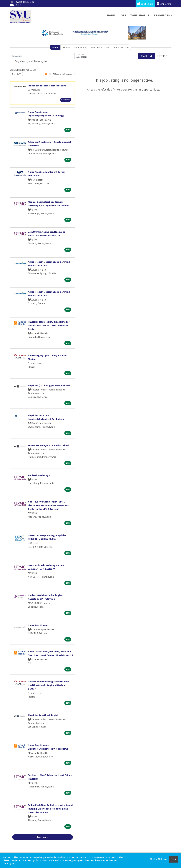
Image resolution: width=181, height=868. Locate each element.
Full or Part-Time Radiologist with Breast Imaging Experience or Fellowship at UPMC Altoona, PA (50, 809)
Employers (164, 4)
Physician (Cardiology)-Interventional (49, 385)
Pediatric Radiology (39, 475)
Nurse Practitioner (38, 625)
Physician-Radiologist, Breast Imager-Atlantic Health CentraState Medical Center (49, 325)
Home (111, 15)
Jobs (123, 15)
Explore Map (81, 47)
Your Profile (140, 15)
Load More (42, 837)
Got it (174, 859)
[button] (163, 56)
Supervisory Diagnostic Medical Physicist (50, 445)
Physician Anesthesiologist (43, 715)
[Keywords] (43, 56)
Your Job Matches (100, 47)
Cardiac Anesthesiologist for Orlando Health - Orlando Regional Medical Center (48, 685)
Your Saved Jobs (121, 47)
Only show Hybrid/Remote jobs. (31, 61)
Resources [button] (162, 15)
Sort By (16, 74)
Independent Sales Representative (47, 86)
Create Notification (63, 74)
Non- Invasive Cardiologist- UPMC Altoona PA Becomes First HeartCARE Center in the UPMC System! (48, 505)
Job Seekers (145, 4)
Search (55, 47)
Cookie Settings (158, 859)
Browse (66, 47)
